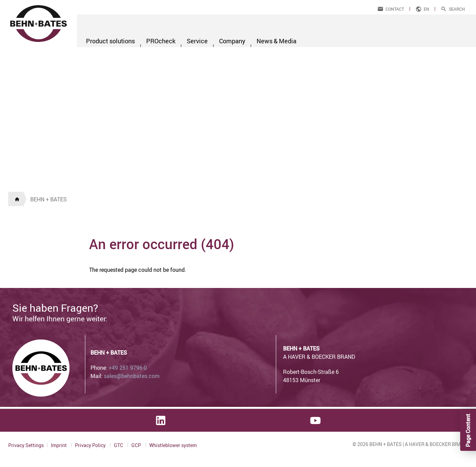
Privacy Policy (91, 445)
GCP (137, 445)
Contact (395, 9)
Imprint (59, 445)
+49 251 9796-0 (128, 368)
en (426, 9)
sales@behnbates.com (132, 376)
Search (457, 9)
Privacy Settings (26, 445)
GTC (119, 445)
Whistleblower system (173, 445)
